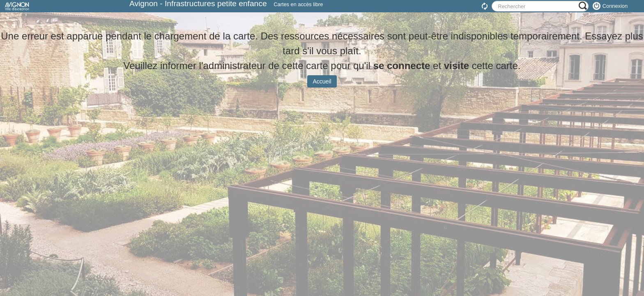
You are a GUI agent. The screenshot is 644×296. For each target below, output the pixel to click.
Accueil (322, 88)
